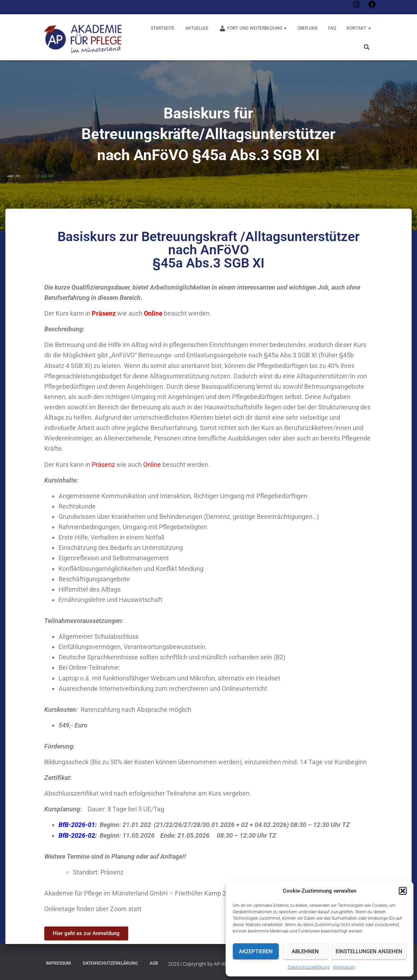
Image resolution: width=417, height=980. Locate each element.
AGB (154, 963)
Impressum (344, 967)
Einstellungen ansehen (369, 951)
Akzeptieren (256, 951)
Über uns (307, 28)
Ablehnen (305, 951)
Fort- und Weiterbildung (253, 29)
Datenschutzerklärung (309, 967)
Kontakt (359, 28)
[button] (403, 891)
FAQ (332, 28)
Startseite (163, 28)
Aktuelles (197, 28)
